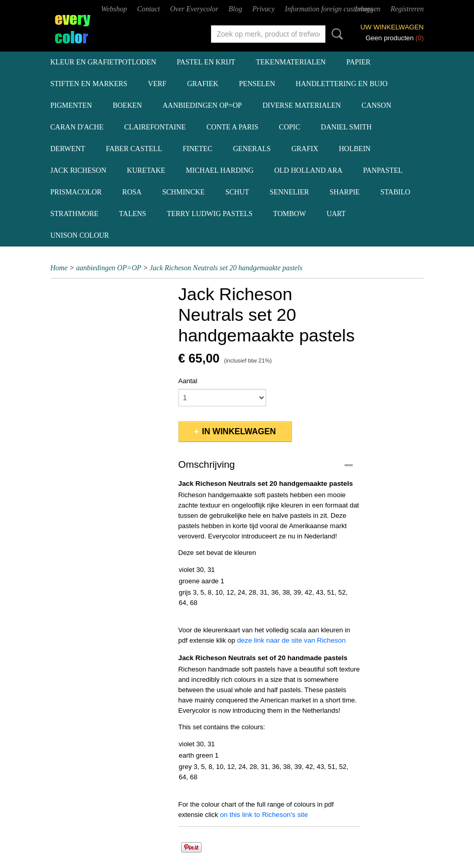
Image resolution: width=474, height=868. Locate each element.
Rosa (132, 192)
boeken (127, 105)
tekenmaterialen (291, 62)
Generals (252, 149)
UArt (336, 214)
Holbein (355, 149)
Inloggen (368, 9)
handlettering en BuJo (341, 84)
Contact (149, 9)
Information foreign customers (329, 9)
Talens (133, 214)
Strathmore (75, 214)
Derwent (68, 149)
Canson (377, 105)
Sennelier (289, 192)
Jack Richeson (79, 170)
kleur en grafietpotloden (103, 62)
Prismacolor (76, 192)
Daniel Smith (346, 127)
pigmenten (71, 105)
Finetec (198, 149)
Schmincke (183, 192)
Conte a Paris (232, 127)
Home (59, 268)
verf (157, 84)
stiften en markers (89, 84)
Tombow (290, 214)
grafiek (203, 84)
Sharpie (345, 192)
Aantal (188, 381)
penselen (257, 84)
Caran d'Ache (77, 127)
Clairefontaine (155, 127)
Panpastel (383, 170)
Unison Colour (80, 235)
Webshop (114, 9)
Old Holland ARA (308, 170)
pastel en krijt (206, 62)
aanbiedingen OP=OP (202, 105)
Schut (237, 192)
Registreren (407, 9)
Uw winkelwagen (392, 27)
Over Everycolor (194, 9)
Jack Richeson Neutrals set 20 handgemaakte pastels (226, 268)
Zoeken (335, 34)
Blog (235, 9)
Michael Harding (219, 170)
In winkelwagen (239, 431)
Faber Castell (134, 149)
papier (358, 62)
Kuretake (146, 170)
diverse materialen (302, 105)
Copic (290, 127)
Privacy (264, 9)
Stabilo (395, 192)
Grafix (305, 149)
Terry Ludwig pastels (209, 214)
